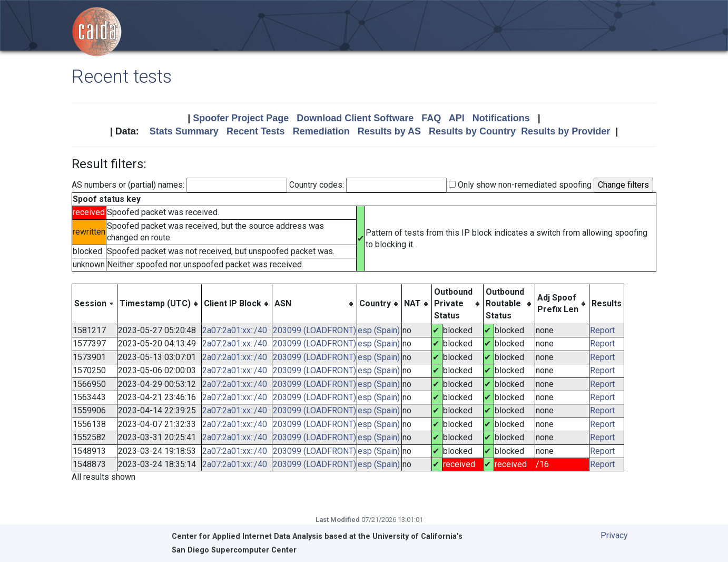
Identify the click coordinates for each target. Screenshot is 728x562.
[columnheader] (95, 304)
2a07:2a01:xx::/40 (235, 330)
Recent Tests (256, 131)
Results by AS (389, 131)
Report (602, 330)
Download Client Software (355, 118)
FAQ (431, 118)
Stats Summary (184, 131)
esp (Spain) (379, 330)
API (457, 118)
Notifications (501, 118)
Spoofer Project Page (241, 118)
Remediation (321, 131)
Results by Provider (565, 131)
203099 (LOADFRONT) (314, 330)
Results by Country (472, 131)
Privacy (614, 535)
